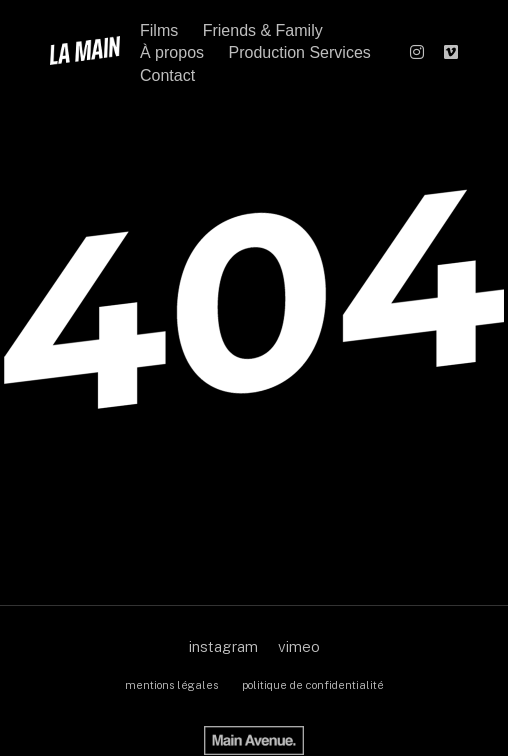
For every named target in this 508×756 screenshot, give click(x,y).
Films (159, 30)
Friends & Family (263, 30)
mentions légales (171, 685)
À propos (172, 52)
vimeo (299, 646)
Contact (167, 75)
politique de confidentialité (313, 685)
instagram (223, 646)
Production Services (300, 52)
